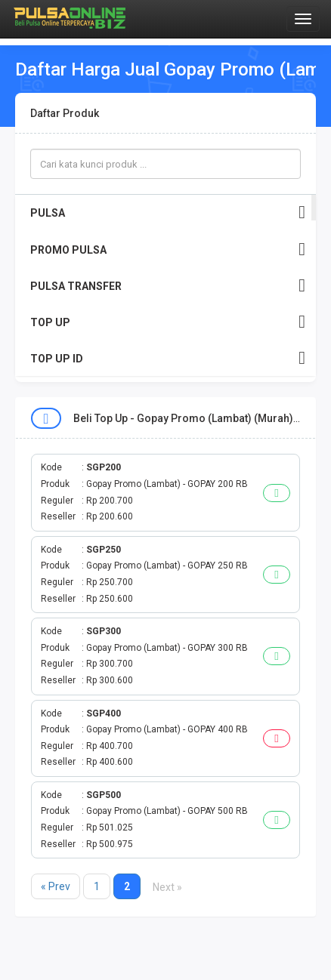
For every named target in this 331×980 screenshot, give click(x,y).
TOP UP (168, 322)
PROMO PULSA (168, 250)
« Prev (56, 886)
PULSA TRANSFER (168, 286)
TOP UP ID (168, 358)
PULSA (168, 213)
